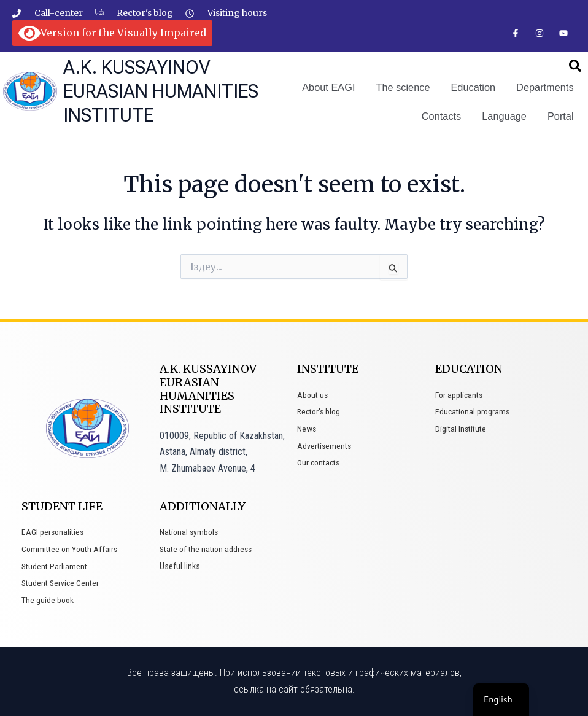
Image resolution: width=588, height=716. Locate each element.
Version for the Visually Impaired (112, 33)
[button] (575, 66)
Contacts (443, 116)
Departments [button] (546, 88)
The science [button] (406, 88)
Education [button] (475, 88)
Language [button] (505, 116)
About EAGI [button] (332, 88)
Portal (561, 116)
